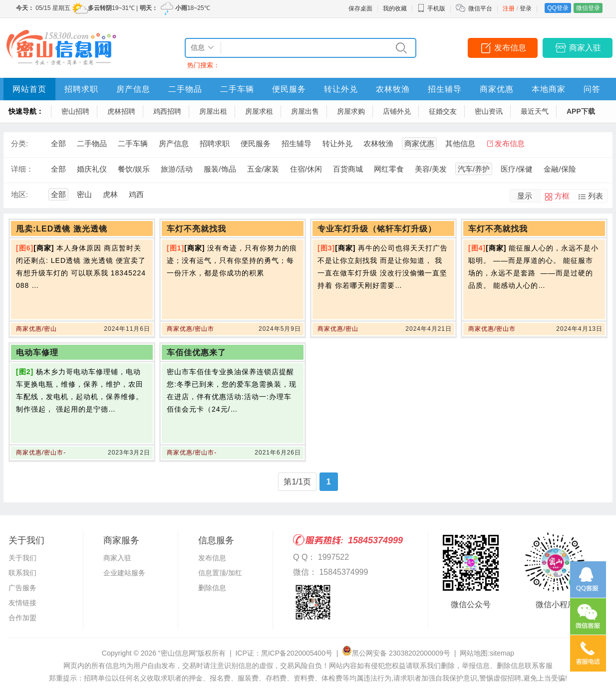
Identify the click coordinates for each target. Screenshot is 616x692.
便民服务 (289, 89)
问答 (592, 89)
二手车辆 (237, 89)
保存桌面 (360, 8)
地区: (19, 194)
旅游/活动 (177, 169)
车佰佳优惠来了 (196, 352)
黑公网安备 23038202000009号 (396, 653)
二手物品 (185, 89)
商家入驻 (585, 48)
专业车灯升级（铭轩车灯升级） (377, 229)
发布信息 (510, 48)
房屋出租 (213, 111)
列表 (596, 196)
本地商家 (549, 89)
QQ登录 (558, 8)
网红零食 (389, 169)
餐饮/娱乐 (134, 169)
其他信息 (460, 143)
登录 (526, 8)
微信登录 (588, 8)
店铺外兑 (397, 111)
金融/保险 (560, 169)
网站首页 (29, 89)
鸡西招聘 (167, 111)
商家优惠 (497, 89)
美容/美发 (431, 169)
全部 (58, 143)
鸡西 (136, 194)
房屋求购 (351, 111)
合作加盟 (22, 618)
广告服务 (22, 588)
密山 (84, 194)
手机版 (431, 8)
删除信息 (212, 588)
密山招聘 (75, 111)
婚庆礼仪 (92, 169)
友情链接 (22, 603)
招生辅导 (445, 89)
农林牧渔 (393, 89)
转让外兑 (341, 89)
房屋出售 (305, 111)
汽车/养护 (474, 169)
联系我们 (22, 573)
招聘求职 (81, 89)
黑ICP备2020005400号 (297, 653)
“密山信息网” (178, 653)
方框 (562, 196)
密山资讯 (489, 111)
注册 (509, 8)
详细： (22, 169)
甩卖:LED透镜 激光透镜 (62, 229)
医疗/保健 (517, 169)
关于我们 (22, 558)
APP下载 (581, 111)
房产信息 (133, 89)
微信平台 (480, 8)
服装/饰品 (220, 169)
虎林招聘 (121, 111)
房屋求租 (259, 111)
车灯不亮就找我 (196, 229)
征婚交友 (443, 111)
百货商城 (348, 169)
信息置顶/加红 (220, 573)
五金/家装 (263, 169)
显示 (525, 196)
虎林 (110, 194)
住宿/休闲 (306, 169)
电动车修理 (37, 352)
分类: (19, 143)
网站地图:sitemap (487, 653)
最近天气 (535, 111)
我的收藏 (395, 8)
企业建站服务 (124, 573)
